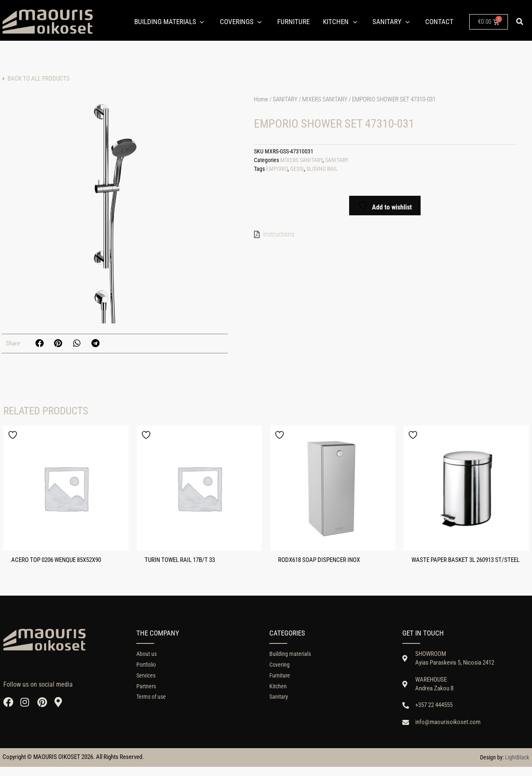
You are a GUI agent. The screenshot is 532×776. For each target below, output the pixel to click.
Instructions (279, 234)
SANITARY (285, 99)
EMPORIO (277, 169)
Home (261, 99)
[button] (520, 22)
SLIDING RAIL (322, 169)
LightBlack (517, 766)
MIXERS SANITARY (325, 99)
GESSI (297, 169)
